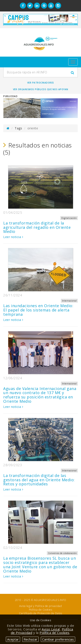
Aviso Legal (51, 629)
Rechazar (30, 639)
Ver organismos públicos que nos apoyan (41, 89)
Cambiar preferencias (58, 639)
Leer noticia (13, 237)
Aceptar (13, 639)
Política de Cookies (41, 610)
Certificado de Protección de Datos (40, 613)
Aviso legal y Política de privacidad (40, 606)
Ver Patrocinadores (41, 83)
